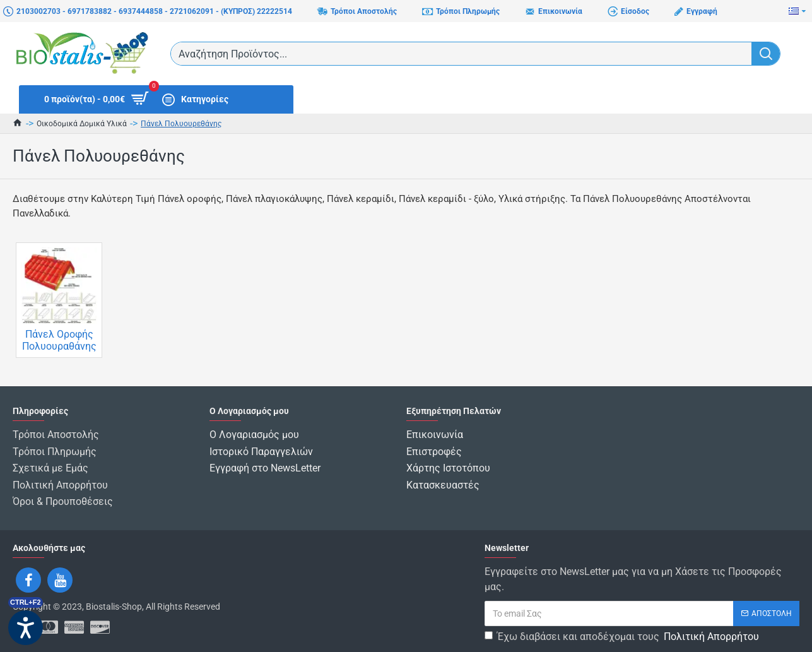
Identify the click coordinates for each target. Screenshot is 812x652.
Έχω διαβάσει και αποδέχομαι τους (623, 629)
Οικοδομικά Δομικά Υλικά (82, 124)
